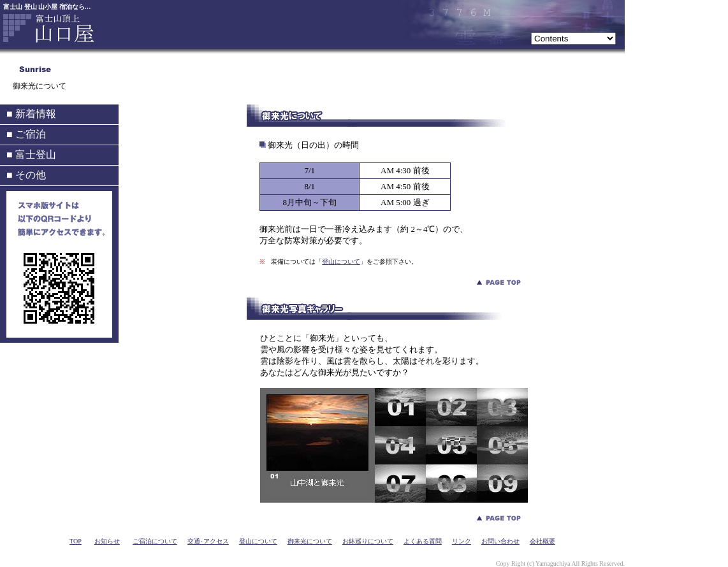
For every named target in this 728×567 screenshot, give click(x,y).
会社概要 (542, 541)
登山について (341, 262)
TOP (76, 541)
